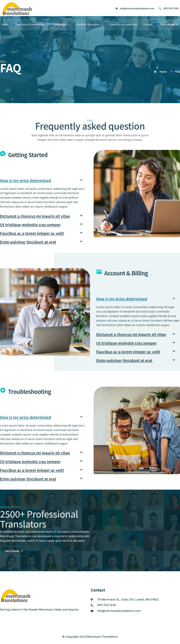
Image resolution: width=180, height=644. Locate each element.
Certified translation (90, 24)
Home (5, 24)
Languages (62, 24)
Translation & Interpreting (31, 24)
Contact (148, 24)
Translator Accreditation (123, 24)
